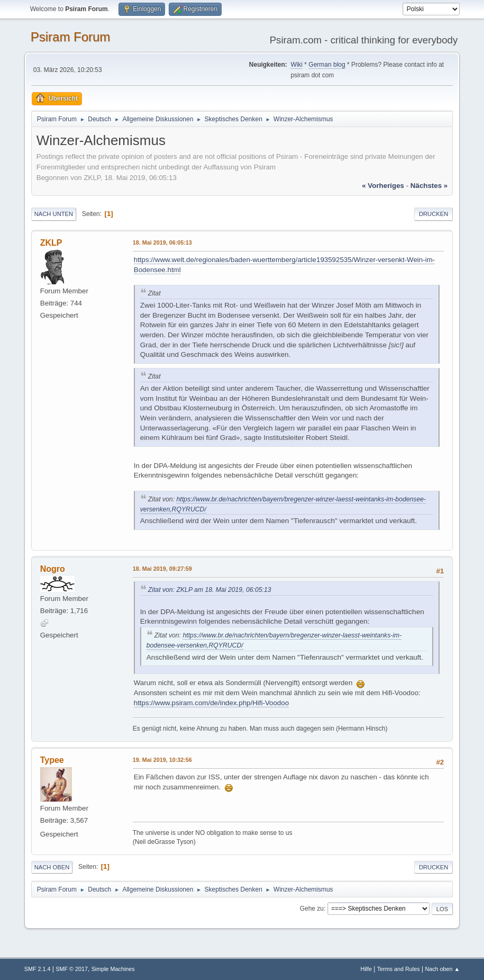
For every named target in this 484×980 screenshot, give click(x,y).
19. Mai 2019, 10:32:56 (162, 760)
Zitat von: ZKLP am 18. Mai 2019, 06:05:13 (210, 590)
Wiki (296, 65)
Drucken (433, 214)
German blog (327, 65)
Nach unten (54, 214)
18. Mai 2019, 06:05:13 (162, 242)
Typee (52, 760)
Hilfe (366, 969)
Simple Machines (113, 969)
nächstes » (429, 186)
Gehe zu (312, 909)
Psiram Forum (71, 37)
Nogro (53, 569)
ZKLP (51, 243)
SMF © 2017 (72, 969)
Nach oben (52, 867)
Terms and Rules (399, 969)
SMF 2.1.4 (38, 969)
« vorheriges (383, 186)
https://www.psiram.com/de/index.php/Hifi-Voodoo (211, 703)
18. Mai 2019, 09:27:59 (162, 569)
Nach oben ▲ (442, 969)
